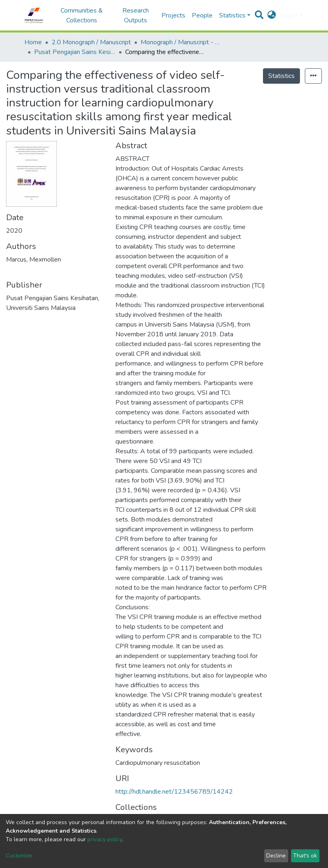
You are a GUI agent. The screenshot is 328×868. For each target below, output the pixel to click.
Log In (289, 15)
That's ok (305, 856)
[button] (272, 15)
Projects (173, 15)
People (202, 15)
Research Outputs (136, 15)
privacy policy (105, 839)
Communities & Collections (82, 15)
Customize (19, 856)
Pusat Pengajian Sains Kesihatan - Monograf (75, 52)
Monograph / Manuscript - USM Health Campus (181, 42)
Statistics (281, 76)
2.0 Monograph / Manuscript (91, 42)
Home (33, 42)
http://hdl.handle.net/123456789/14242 (174, 792)
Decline (276, 856)
